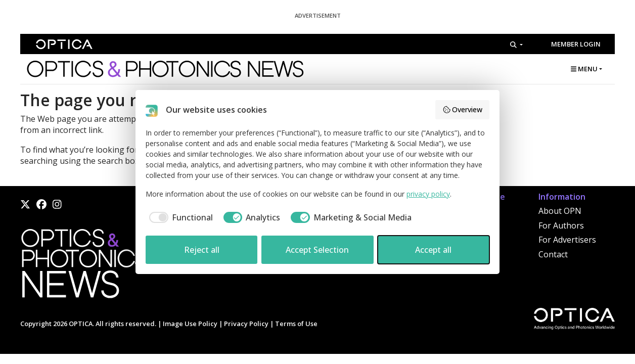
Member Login (576, 44)
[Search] (516, 44)
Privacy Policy (246, 324)
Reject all (202, 250)
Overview (463, 109)
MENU (584, 69)
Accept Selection (317, 250)
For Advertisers (567, 240)
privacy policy (428, 194)
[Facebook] (41, 204)
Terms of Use (296, 324)
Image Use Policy (190, 324)
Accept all (433, 250)
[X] (25, 204)
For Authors (561, 225)
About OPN (560, 211)
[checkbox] (179, 217)
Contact (553, 254)
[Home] (83, 266)
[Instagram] (57, 204)
